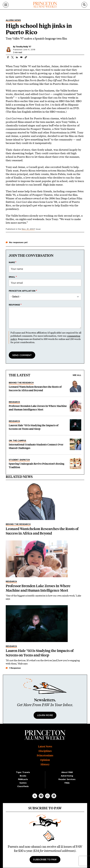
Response (14, 305)
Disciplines (45, 751)
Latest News (45, 747)
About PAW (67, 772)
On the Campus (18, 441)
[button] (26, 57)
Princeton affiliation (22, 291)
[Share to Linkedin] (17, 57)
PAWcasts (23, 779)
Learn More (45, 715)
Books (23, 776)
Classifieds (23, 786)
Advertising (67, 776)
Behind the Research (21, 383)
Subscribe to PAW (45, 860)
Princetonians (45, 755)
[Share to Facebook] (8, 57)
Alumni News (13, 20)
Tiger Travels (23, 772)
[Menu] (6, 5)
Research (14, 402)
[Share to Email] (21, 57)
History (45, 764)
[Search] (84, 5)
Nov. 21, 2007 (28, 229)
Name (12, 262)
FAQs (67, 783)
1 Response (13, 668)
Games (23, 783)
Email (12, 277)
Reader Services (67, 779)
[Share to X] (12, 57)
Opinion (45, 760)
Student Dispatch (19, 460)
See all (77, 375)
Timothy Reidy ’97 (23, 47)
